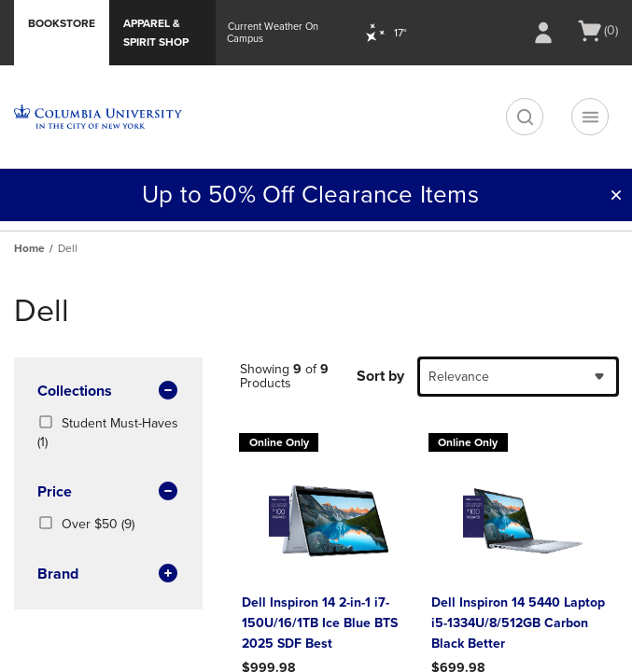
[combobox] (518, 377)
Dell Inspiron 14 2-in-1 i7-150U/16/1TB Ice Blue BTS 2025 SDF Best (320, 623)
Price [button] (108, 493)
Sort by (380, 376)
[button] (616, 195)
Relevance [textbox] (459, 377)
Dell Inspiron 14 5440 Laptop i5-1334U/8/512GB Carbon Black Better (518, 623)
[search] (525, 117)
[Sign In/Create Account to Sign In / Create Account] (543, 33)
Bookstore (62, 23)
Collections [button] (108, 392)
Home (29, 248)
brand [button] (108, 575)
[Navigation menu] (590, 117)
